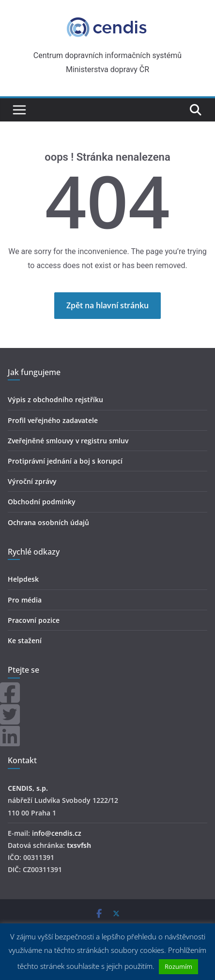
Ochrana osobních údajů (48, 522)
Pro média (25, 600)
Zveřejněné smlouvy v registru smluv (68, 441)
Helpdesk (23, 579)
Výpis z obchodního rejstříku (55, 400)
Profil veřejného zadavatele (53, 420)
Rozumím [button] (178, 966)
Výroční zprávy (32, 481)
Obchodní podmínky (42, 502)
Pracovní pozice (34, 620)
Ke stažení (25, 641)
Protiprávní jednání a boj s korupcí (65, 461)
